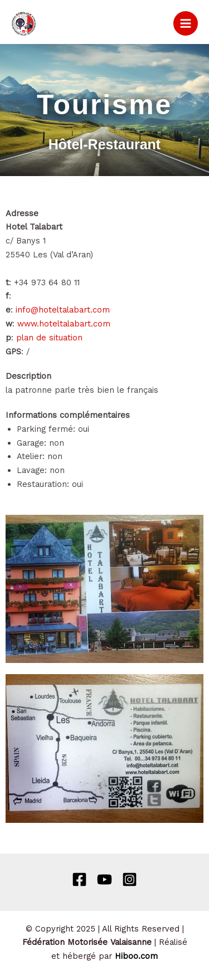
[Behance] (104, 879)
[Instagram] (130, 879)
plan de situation (49, 338)
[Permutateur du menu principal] (186, 23)
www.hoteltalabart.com (64, 324)
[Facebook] (79, 879)
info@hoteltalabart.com (63, 310)
